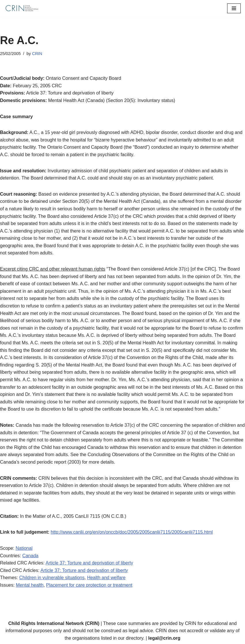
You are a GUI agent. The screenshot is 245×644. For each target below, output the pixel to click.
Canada (30, 556)
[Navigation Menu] (234, 8)
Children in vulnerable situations (52, 578)
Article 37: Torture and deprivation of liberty (89, 563)
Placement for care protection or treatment (89, 585)
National (24, 548)
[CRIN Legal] (22, 8)
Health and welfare (106, 578)
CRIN (37, 54)
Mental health (30, 585)
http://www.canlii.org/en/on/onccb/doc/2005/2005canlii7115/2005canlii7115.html (132, 532)
